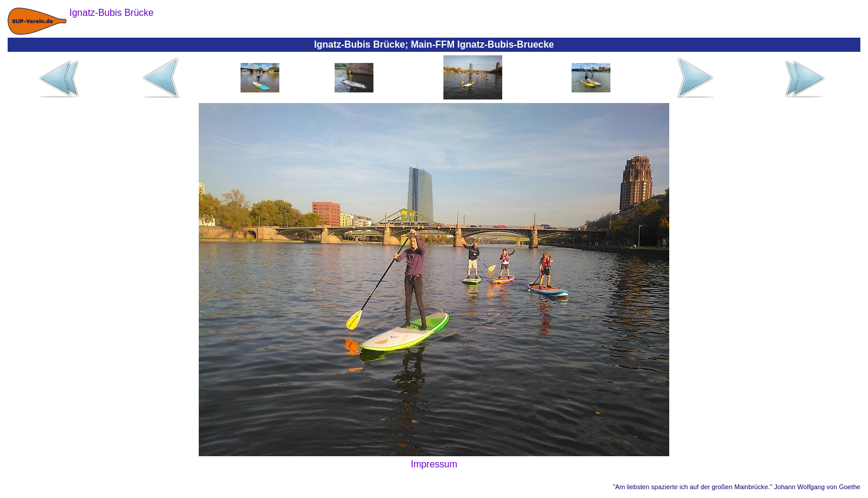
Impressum (434, 464)
